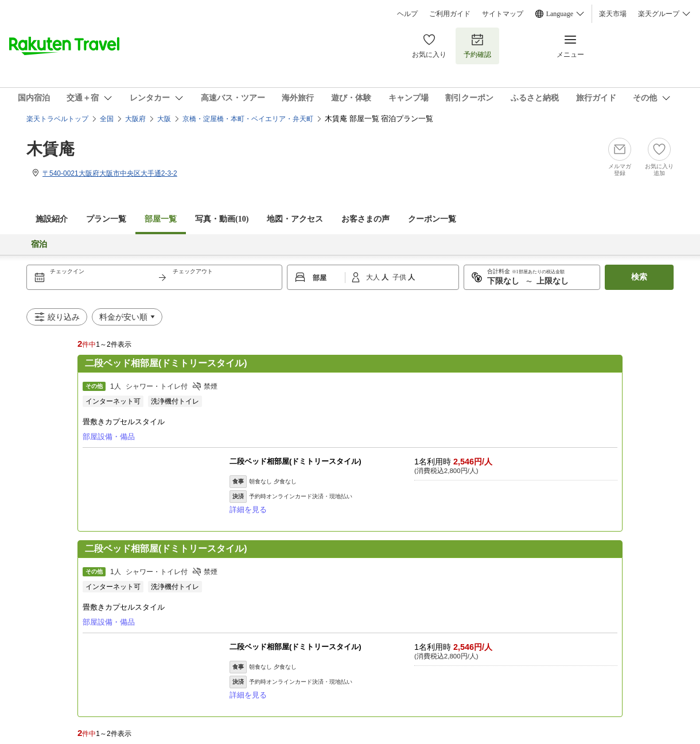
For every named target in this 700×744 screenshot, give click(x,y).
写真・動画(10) (222, 219)
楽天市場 (613, 14)
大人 (374, 277)
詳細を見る (248, 509)
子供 (400, 277)
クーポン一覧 (432, 219)
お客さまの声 (365, 219)
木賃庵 (50, 149)
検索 (639, 277)
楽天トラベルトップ (57, 119)
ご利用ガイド (450, 14)
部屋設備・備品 (109, 437)
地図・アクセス (295, 219)
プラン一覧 (106, 219)
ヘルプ (407, 14)
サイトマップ (503, 14)
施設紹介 (52, 219)
